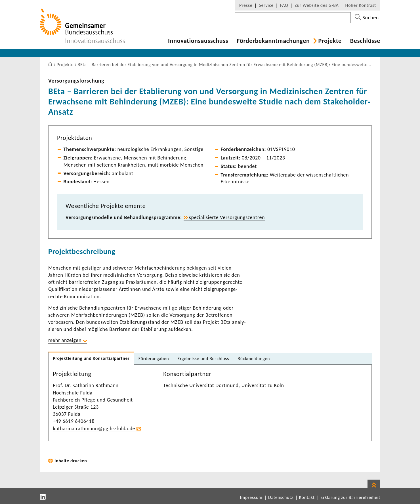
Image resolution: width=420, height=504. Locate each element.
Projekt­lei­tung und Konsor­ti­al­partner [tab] (91, 358)
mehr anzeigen (65, 340)
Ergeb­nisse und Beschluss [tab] (203, 359)
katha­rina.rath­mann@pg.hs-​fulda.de (94, 429)
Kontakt (307, 497)
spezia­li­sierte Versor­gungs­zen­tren (227, 217)
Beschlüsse (365, 41)
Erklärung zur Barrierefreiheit (350, 497)
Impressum (251, 497)
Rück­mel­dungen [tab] (254, 359)
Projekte (330, 41)
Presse (246, 5)
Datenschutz (281, 497)
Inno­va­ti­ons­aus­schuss (198, 41)
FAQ (284, 5)
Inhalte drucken (71, 461)
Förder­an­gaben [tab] (154, 359)
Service (266, 5)
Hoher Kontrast (361, 5)
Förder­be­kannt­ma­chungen (273, 41)
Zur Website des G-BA (317, 5)
